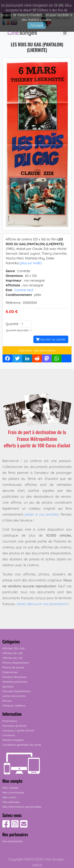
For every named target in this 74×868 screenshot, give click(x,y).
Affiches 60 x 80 (12, 653)
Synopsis (8, 686)
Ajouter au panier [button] (51, 339)
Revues (7, 701)
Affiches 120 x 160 (13, 648)
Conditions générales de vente (22, 745)
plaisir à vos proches (42, 514)
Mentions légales (13, 740)
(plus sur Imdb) (30, 263)
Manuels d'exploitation (17, 691)
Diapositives (10, 672)
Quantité (12, 324)
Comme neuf (24, 290)
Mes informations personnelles (22, 807)
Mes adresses (11, 802)
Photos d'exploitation (16, 663)
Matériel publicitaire (15, 682)
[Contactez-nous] (24, 826)
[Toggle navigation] (65, 33)
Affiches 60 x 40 (12, 658)
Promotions (10, 721)
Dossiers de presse (14, 677)
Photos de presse (13, 667)
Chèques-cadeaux (14, 705)
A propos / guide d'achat (18, 730)
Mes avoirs (9, 797)
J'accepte (37, 25)
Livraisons (9, 735)
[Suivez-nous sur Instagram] (15, 826)
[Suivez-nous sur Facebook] (6, 826)
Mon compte (10, 788)
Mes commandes (13, 792)
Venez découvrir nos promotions (42, 604)
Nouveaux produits (14, 726)
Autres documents (14, 696)
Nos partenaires (13, 841)
